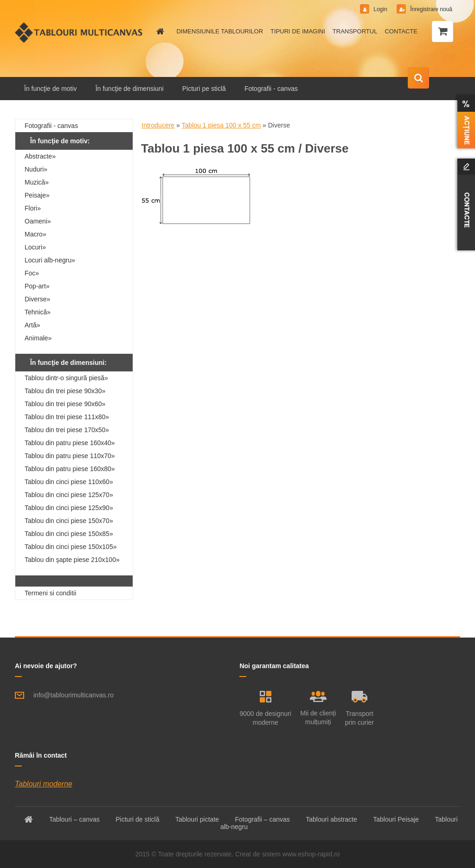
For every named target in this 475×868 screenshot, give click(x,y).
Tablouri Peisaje (396, 819)
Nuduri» (36, 169)
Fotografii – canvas (263, 819)
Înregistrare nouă (430, 9)
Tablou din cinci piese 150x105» (71, 547)
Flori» (33, 208)
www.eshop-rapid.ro (311, 854)
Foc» (32, 273)
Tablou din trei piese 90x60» (65, 404)
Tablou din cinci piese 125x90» (69, 508)
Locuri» (35, 247)
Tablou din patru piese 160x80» (70, 469)
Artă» (32, 325)
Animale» (38, 338)
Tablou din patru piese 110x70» (70, 456)
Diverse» (37, 299)
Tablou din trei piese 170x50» (67, 430)
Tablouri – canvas (74, 819)
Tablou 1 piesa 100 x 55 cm (221, 125)
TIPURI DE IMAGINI (298, 31)
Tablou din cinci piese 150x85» (69, 534)
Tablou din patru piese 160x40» (70, 443)
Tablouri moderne (44, 784)
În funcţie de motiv (51, 89)
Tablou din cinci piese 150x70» (69, 521)
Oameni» (38, 221)
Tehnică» (38, 312)
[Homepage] (159, 32)
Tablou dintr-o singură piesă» (66, 378)
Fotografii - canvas (271, 89)
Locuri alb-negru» (50, 260)
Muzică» (37, 182)
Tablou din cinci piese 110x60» (69, 482)
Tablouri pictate (197, 819)
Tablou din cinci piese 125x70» (69, 495)
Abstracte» (40, 156)
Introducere (158, 125)
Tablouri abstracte (331, 819)
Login (380, 9)
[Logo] (79, 32)
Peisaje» (37, 195)
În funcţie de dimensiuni (130, 89)
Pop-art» (37, 286)
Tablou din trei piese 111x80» (67, 417)
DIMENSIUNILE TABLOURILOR (220, 31)
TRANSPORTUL (355, 31)
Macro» (35, 234)
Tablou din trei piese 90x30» (65, 391)
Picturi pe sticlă (204, 89)
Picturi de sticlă (137, 819)
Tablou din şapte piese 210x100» (72, 560)
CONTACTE (401, 31)
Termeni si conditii (50, 593)
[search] (418, 78)
